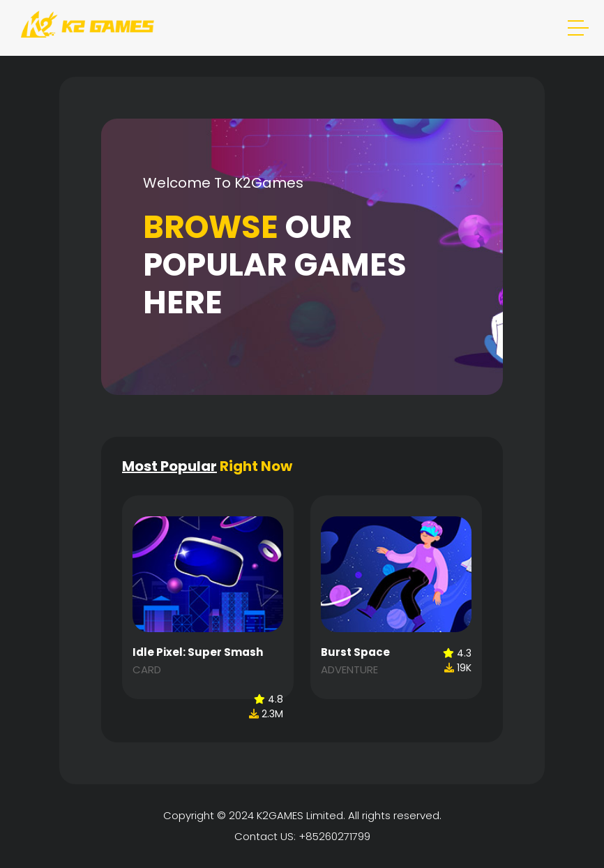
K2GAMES (280, 815)
